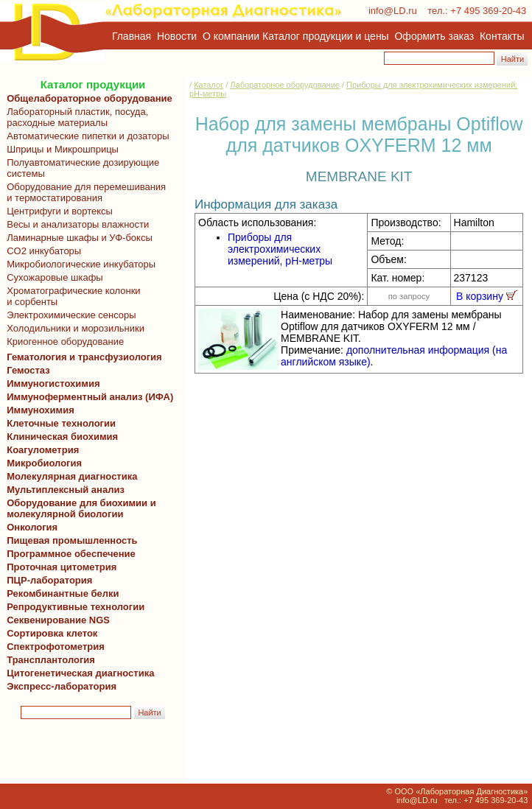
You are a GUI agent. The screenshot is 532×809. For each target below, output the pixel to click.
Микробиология (44, 463)
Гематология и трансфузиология (82, 357)
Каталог (209, 85)
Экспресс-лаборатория (62, 686)
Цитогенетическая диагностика (78, 673)
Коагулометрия (43, 450)
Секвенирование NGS (56, 620)
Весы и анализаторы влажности (75, 224)
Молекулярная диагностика (69, 476)
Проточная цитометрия (59, 567)
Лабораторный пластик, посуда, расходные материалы (75, 117)
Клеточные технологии (59, 423)
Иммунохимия (41, 410)
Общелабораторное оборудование (87, 98)
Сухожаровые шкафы (52, 277)
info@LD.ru (393, 11)
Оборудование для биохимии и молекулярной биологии (79, 508)
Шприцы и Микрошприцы (60, 149)
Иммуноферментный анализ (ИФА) (87, 397)
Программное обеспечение (71, 554)
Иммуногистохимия (51, 384)
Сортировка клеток (49, 633)
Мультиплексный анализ (66, 490)
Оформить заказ (435, 36)
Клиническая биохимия (60, 437)
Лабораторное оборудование (285, 85)
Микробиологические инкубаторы (78, 264)
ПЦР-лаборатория (47, 580)
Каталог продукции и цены (325, 36)
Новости (177, 36)
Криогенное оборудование (63, 342)
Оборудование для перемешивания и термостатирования (84, 192)
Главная (132, 36)
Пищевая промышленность (72, 540)
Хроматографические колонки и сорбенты (71, 296)
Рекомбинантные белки (60, 593)
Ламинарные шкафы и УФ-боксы (77, 238)
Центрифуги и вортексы (57, 211)
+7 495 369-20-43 (488, 11)
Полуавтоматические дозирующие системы (80, 168)
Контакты (502, 36)
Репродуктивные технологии (73, 607)
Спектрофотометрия (56, 647)
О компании (230, 36)
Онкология (32, 527)
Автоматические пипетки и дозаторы (85, 136)
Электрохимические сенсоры (69, 315)
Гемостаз (28, 370)
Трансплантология (48, 660)
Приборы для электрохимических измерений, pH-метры (280, 249)
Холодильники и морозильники (73, 328)
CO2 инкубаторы (41, 251)
